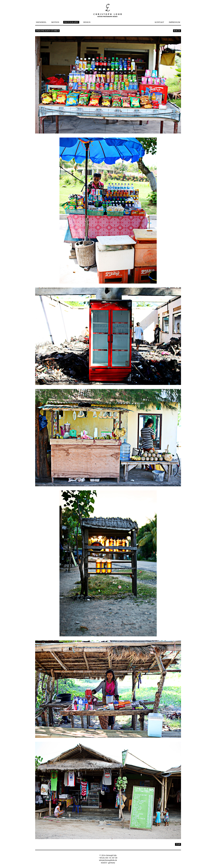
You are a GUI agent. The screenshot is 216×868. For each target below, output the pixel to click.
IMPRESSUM (174, 22)
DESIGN (87, 22)
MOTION (55, 22)
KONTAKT (159, 22)
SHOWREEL (41, 22)
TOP (178, 844)
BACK (177, 31)
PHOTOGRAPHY (71, 22)
